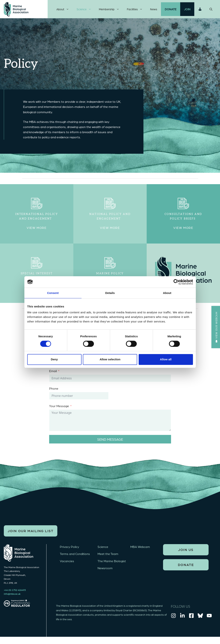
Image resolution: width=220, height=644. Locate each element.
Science (86, 10)
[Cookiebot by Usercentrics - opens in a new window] (176, 282)
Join (187, 10)
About (65, 10)
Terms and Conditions (75, 556)
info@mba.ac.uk (12, 596)
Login (200, 10)
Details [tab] (110, 293)
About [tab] (167, 293)
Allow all (166, 359)
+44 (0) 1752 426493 (15, 593)
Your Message (59, 409)
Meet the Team (108, 556)
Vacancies (67, 563)
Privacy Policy (69, 549)
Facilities (137, 10)
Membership (111, 10)
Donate (171, 10)
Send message (110, 442)
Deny (54, 359)
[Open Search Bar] (211, 10)
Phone (54, 391)
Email (53, 374)
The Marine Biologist (112, 563)
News (154, 10)
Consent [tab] (53, 293)
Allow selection (110, 359)
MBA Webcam (140, 549)
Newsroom (105, 571)
